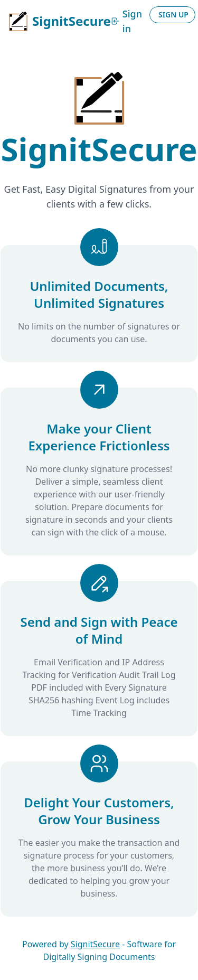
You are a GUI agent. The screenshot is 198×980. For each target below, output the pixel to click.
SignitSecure (95, 944)
